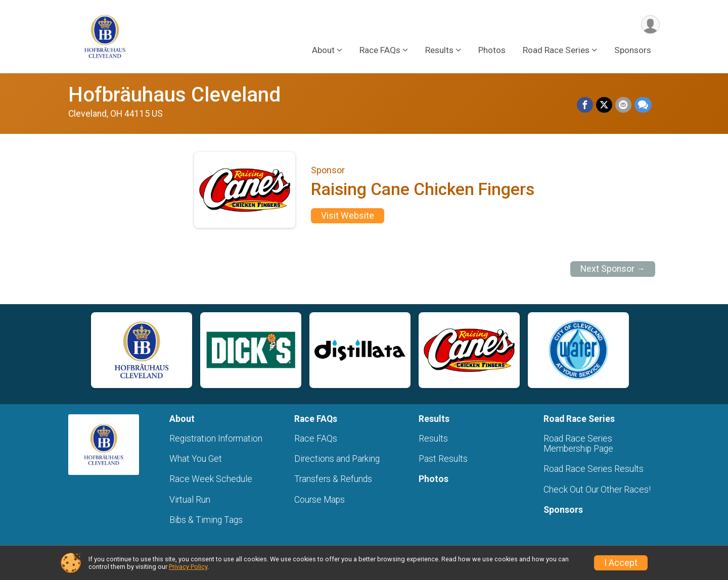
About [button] (323, 50)
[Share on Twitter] (604, 105)
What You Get (196, 459)
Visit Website (348, 216)
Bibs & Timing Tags (206, 520)
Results (433, 439)
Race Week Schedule (211, 479)
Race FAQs (316, 439)
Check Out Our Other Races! (597, 490)
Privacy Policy (188, 567)
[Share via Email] (623, 105)
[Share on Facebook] (585, 105)
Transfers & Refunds (333, 479)
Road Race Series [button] (556, 50)
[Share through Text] (643, 105)
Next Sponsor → (613, 269)
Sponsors (633, 50)
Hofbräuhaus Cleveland (174, 95)
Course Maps (320, 500)
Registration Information (216, 439)
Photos (492, 50)
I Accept (621, 563)
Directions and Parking (337, 459)
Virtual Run (190, 500)
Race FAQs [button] (380, 50)
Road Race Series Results (594, 469)
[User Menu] (650, 25)
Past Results (443, 459)
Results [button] (439, 50)
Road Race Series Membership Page (578, 444)
